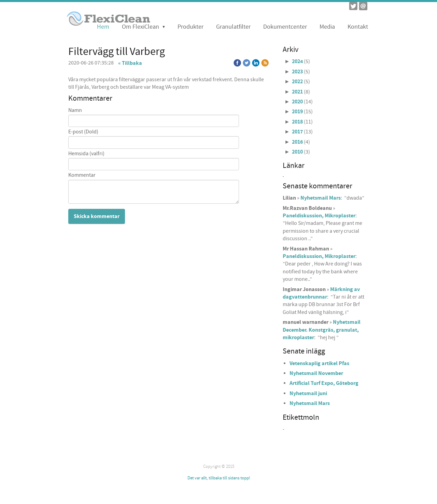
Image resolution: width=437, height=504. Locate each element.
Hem (103, 27)
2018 (297, 122)
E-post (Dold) (83, 132)
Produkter (191, 27)
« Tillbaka (130, 63)
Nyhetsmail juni (308, 393)
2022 (297, 82)
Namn (75, 110)
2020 (297, 102)
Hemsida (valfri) (86, 154)
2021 (297, 92)
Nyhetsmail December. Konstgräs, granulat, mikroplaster (322, 330)
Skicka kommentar (97, 216)
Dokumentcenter (285, 27)
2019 (297, 112)
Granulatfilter (233, 27)
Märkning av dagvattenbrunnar (321, 293)
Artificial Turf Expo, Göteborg (324, 383)
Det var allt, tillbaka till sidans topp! (219, 478)
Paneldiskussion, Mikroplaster (319, 216)
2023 (297, 72)
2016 (297, 142)
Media (327, 27)
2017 (297, 132)
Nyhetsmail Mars (321, 198)
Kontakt (358, 27)
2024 (297, 61)
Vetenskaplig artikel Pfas (319, 363)
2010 (297, 152)
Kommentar (82, 175)
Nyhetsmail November (316, 373)
